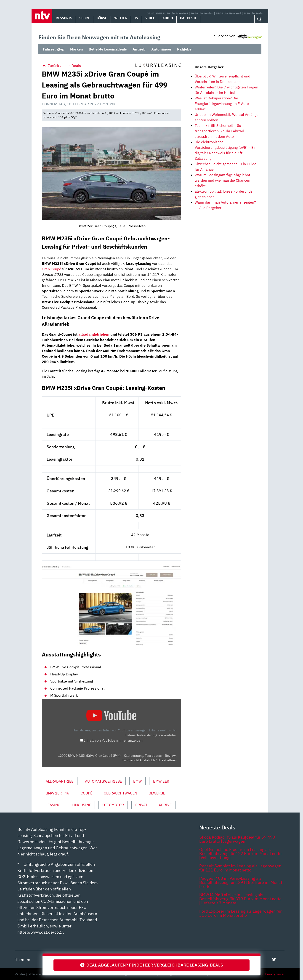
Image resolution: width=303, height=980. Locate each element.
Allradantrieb (60, 781)
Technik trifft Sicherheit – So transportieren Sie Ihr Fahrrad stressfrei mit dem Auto (219, 131)
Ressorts (64, 18)
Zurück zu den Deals (61, 66)
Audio (168, 18)
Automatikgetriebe (103, 781)
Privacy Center (275, 974)
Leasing (53, 805)
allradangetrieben (94, 334)
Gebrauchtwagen (120, 793)
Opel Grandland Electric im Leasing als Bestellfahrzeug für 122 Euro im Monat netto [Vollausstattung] (240, 854)
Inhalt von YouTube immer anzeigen (113, 740)
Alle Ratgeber (210, 208)
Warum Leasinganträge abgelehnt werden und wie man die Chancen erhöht (222, 180)
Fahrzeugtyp (54, 49)
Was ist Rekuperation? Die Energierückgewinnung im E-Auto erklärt (222, 104)
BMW (137, 781)
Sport (84, 18)
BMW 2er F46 (57, 793)
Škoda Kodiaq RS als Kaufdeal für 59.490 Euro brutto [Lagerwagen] (237, 839)
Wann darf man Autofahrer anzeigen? (225, 202)
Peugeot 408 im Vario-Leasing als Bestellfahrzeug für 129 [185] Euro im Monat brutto (241, 882)
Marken (77, 49)
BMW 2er (161, 781)
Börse (102, 18)
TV (136, 18)
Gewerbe (157, 793)
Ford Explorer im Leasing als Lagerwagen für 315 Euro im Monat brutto (241, 913)
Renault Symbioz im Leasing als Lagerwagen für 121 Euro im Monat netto (240, 868)
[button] (42, 16)
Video (150, 18)
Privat (141, 805)
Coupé (86, 793)
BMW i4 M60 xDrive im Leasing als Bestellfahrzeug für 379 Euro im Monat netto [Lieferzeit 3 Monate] (240, 899)
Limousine (81, 805)
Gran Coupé (52, 269)
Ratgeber (185, 49)
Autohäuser (161, 49)
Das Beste (189, 18)
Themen (23, 960)
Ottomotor (113, 805)
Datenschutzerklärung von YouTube (151, 735)
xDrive (165, 805)
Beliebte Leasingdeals (108, 49)
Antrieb (139, 49)
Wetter (121, 18)
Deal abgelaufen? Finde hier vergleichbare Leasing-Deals (152, 965)
